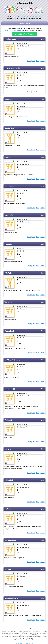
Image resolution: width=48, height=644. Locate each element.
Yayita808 (8, 420)
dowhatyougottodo (12, 68)
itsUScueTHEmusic (12, 360)
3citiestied (9, 480)
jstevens (8, 569)
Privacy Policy (30, 643)
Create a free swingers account (14, 30)
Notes (38, 61)
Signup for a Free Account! (25, 34)
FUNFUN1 (8, 273)
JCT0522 (8, 509)
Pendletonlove (10, 39)
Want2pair (9, 302)
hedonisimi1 (9, 186)
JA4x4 (7, 157)
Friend (42, 61)
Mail (33, 61)
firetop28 (8, 244)
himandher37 (10, 389)
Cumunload (9, 331)
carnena (8, 449)
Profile (29, 61)
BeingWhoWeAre (11, 598)
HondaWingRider (11, 128)
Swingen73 (9, 215)
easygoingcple (10, 540)
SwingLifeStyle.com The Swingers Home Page (27, 16)
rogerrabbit (9, 99)
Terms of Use (19, 643)
